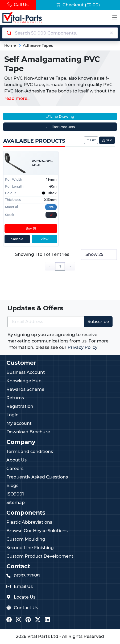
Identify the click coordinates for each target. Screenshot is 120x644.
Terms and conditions (30, 452)
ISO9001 (15, 494)
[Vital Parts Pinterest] (28, 620)
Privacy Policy (82, 347)
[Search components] (60, 33)
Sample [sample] (17, 239)
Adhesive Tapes (38, 45)
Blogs (12, 486)
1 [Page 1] (60, 266)
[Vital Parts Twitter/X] (38, 620)
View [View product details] (44, 239)
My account (19, 423)
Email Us (23, 586)
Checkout (78, 5)
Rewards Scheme (25, 389)
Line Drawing (60, 116)
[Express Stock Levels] (51, 215)
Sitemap (16, 503)
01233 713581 (27, 576)
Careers (15, 469)
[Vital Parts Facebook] (9, 620)
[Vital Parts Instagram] (19, 620)
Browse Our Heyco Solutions (37, 531)
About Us (16, 460)
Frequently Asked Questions (37, 477)
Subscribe (98, 322)
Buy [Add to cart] (31, 229)
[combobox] (60, 33)
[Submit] (9, 33)
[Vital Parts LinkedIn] (47, 620)
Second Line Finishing (30, 548)
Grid (107, 140)
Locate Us (25, 597)
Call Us (18, 5)
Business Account (26, 372)
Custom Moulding (26, 539)
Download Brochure (28, 432)
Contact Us (26, 608)
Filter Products (60, 127)
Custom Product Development (40, 556)
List (91, 140)
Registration (20, 406)
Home (10, 45)
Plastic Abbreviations (29, 522)
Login (13, 415)
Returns (15, 398)
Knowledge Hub (24, 381)
